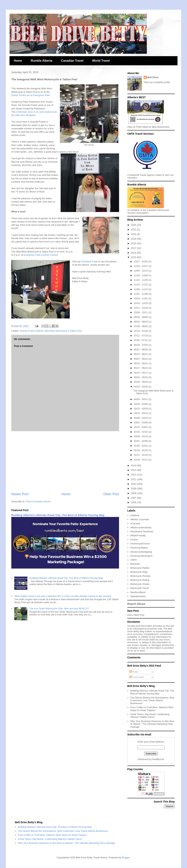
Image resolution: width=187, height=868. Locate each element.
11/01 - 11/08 (141, 294)
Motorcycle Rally (139, 572)
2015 (134, 257)
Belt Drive (153, 77)
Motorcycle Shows (140, 584)
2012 (134, 475)
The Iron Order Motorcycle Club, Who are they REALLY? (59, 609)
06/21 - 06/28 (141, 349)
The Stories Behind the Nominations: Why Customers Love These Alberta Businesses (152, 700)
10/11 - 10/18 (141, 308)
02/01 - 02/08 (141, 441)
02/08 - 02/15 (141, 436)
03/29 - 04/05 (141, 404)
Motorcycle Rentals (140, 576)
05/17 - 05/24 (141, 368)
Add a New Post (136, 615)
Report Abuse (136, 604)
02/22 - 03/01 (141, 427)
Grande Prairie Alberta (32, 331)
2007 (134, 498)
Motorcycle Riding (140, 580)
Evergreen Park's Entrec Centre (41, 255)
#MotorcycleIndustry (141, 527)
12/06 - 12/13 (141, 271)
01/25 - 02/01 (141, 446)
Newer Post (20, 494)
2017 (134, 248)
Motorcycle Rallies (140, 568)
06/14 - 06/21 (141, 354)
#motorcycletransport (141, 556)
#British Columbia (140, 519)
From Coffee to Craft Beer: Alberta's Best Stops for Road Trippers (152, 709)
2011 (134, 479)
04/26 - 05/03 (141, 382)
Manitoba (135, 564)
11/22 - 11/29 (141, 280)
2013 (134, 470)
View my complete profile (157, 82)
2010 (134, 484)
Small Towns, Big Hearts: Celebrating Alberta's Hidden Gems (150, 716)
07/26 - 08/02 (141, 326)
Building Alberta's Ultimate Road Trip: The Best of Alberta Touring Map (58, 515)
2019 (134, 239)
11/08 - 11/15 (141, 289)
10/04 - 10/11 (141, 312)
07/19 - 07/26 (141, 331)
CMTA (133, 560)
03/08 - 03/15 (141, 418)
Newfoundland (138, 592)
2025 (134, 225)
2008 (134, 493)
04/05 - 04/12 (141, 399)
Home (18, 61)
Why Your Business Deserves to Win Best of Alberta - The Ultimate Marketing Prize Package (152, 724)
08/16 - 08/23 (141, 322)
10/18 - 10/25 (141, 303)
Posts (134, 672)
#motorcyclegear (139, 548)
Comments (137, 677)
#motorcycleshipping (141, 552)
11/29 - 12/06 (141, 275)
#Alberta (135, 515)
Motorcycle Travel (140, 588)
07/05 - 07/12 (141, 340)
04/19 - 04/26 (141, 387)
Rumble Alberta (41, 61)
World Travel (101, 61)
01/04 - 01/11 (141, 460)
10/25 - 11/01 (141, 298)
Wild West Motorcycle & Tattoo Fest (63, 331)
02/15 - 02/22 (141, 432)
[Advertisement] (65, 462)
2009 (134, 489)
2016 (134, 253)
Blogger (126, 857)
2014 (134, 465)
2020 (134, 234)
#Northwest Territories (142, 532)
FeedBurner (158, 759)
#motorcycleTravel (140, 544)
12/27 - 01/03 (141, 261)
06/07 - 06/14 (141, 359)
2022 (134, 229)
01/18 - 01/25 (141, 450)
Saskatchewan (138, 596)
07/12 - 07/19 (141, 336)
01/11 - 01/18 (141, 455)
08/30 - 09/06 (141, 317)
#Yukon (134, 540)
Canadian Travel (72, 61)
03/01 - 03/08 (141, 422)
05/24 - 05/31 (141, 363)
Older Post (111, 494)
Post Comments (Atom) (38, 502)
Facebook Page (89, 261)
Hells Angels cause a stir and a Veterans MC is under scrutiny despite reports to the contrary (63, 596)
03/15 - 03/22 (141, 413)
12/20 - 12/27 (141, 266)
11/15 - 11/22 (141, 285)
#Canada (135, 523)
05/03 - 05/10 (141, 377)
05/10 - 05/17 (141, 373)
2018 (134, 243)
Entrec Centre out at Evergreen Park (30, 95)
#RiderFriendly (138, 536)
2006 (134, 502)
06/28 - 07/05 (141, 345)
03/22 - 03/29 (141, 409)
